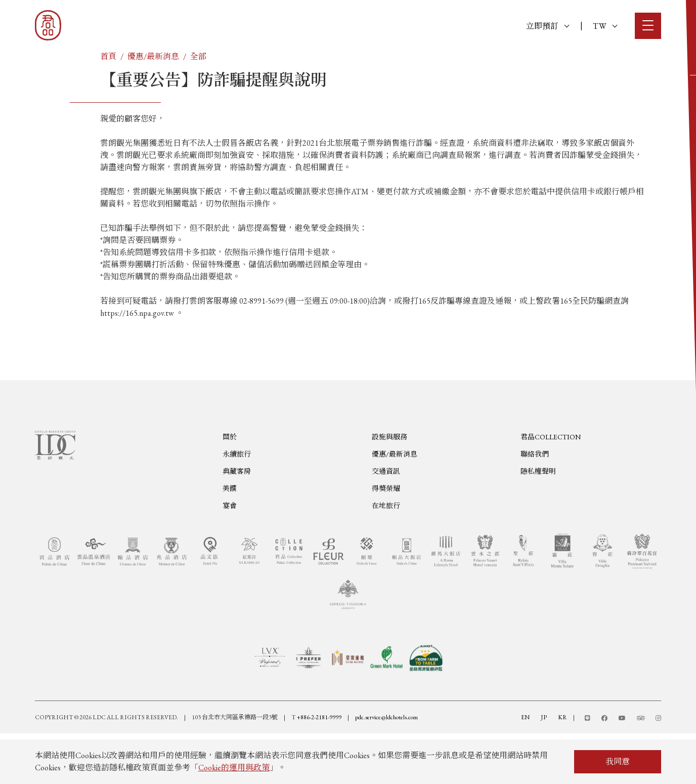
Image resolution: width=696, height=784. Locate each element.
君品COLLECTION (551, 481)
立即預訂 (548, 26)
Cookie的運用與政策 (234, 768)
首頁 (108, 56)
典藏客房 (237, 516)
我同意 (618, 761)
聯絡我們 (535, 499)
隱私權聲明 (538, 516)
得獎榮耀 (386, 533)
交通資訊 (386, 516)
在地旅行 (386, 550)
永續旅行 (237, 499)
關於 (230, 481)
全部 (198, 56)
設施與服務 (389, 481)
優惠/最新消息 (153, 56)
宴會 (230, 550)
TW (605, 26)
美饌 (230, 533)
